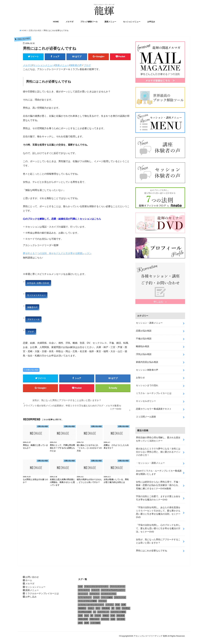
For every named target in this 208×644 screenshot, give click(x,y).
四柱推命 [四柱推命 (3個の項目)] (106, 607)
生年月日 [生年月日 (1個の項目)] (105, 618)
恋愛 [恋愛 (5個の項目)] (80, 614)
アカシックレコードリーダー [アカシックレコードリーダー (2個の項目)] (96, 585)
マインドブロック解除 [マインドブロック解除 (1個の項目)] (87, 600)
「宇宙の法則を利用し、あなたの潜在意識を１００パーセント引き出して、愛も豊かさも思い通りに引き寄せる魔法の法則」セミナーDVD (158, 511)
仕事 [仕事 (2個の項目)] (124, 603)
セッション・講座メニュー (149, 321)
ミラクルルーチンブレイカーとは (42, 592)
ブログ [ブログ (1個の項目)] (96, 596)
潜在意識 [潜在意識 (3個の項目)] (121, 614)
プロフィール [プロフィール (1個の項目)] (120, 596)
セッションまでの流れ (147, 384)
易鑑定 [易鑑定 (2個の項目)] (106, 614)
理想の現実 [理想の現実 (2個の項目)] (83, 618)
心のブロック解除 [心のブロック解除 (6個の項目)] (118, 610)
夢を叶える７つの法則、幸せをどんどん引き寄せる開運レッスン (57, 253)
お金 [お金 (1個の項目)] (80, 585)
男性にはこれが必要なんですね (151, 549)
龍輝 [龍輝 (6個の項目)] (87, 621)
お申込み (151, 22)
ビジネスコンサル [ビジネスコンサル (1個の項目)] (109, 592)
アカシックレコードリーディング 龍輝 (150, 634)
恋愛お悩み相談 (32, 370)
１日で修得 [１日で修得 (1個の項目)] (95, 621)
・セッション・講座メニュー (150, 461)
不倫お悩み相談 (144, 337)
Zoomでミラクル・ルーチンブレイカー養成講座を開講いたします (159, 471)
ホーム (29, 579)
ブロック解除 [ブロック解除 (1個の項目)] (107, 596)
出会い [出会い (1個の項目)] (91, 607)
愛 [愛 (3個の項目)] (92, 614)
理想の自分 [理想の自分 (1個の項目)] (95, 618)
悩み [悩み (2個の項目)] (87, 614)
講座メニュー (110, 22)
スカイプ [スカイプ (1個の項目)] (95, 589)
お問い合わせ (32, 576)
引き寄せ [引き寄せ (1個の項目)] (126, 607)
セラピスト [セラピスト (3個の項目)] (95, 592)
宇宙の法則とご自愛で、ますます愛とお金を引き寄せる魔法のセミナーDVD (158, 497)
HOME (56, 22)
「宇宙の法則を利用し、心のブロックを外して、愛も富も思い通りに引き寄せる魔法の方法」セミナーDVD (158, 527)
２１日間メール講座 (146, 415)
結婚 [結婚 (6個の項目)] (113, 618)
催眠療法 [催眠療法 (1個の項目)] (82, 607)
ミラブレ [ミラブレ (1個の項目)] (110, 603)
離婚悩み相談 (143, 345)
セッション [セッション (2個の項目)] (83, 592)
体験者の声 (76, 65)
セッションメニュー (132, 22)
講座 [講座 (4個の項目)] (80, 621)
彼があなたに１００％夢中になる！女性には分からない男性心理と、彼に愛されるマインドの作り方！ (158, 450)
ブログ (87, 65)
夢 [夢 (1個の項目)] (113, 607)
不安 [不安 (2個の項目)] (117, 603)
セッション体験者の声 (147, 368)
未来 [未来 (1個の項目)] (113, 614)
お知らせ (140, 376)
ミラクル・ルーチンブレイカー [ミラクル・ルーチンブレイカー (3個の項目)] (91, 603)
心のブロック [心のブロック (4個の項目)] (103, 610)
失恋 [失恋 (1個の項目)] (118, 607)
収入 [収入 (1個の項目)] (98, 607)
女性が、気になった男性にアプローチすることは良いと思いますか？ (158, 540)
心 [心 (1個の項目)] (95, 610)
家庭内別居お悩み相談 (147, 361)
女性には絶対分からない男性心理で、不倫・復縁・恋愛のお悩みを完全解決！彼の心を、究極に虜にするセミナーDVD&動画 (158, 484)
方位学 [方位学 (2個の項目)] (98, 614)
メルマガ (70, 22)
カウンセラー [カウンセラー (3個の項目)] (84, 589)
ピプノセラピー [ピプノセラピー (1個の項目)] (85, 596)
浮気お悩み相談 (144, 353)
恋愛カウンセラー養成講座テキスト (154, 407)
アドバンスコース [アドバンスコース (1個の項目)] (117, 585)
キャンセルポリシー (146, 400)
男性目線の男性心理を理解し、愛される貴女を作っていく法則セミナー (158, 438)
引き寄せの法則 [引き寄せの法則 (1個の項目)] (85, 610)
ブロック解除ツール (89, 22)
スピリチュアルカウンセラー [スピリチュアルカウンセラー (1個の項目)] (113, 589)
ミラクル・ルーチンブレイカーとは (154, 392)
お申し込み (31, 595)
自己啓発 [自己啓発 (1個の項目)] (121, 618)
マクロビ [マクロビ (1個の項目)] (103, 600)
